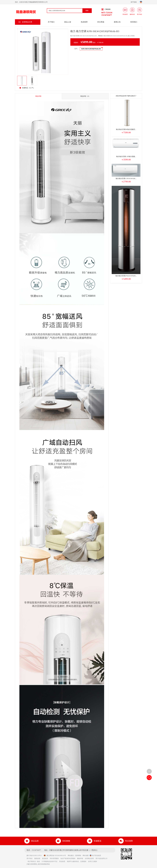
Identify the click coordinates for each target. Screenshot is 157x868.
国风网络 (78, 856)
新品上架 (68, 22)
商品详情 (38, 96)
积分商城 (101, 22)
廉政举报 (80, 858)
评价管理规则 (54, 858)
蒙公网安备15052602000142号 (55, 856)
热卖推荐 (84, 22)
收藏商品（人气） (27, 88)
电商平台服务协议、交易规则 (77, 861)
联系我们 (134, 22)
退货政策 (45, 858)
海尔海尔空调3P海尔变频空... (126, 129)
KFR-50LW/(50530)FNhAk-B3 (91, 49)
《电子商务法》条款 (33, 861)
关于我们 (51, 22)
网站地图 (86, 856)
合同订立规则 (92, 861)
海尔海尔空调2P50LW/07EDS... (126, 276)
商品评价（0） (85, 96)
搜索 (87, 11)
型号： (77, 49)
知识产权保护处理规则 (68, 858)
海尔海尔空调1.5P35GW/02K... (126, 179)
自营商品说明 (89, 858)
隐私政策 (37, 858)
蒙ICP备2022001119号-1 (35, 856)
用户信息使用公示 (101, 858)
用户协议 (30, 858)
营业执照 (62, 861)
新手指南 (134, 2)
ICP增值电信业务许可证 (50, 861)
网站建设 (71, 856)
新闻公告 (117, 22)
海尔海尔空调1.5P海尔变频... (126, 157)
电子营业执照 (95, 856)
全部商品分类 (27, 22)
